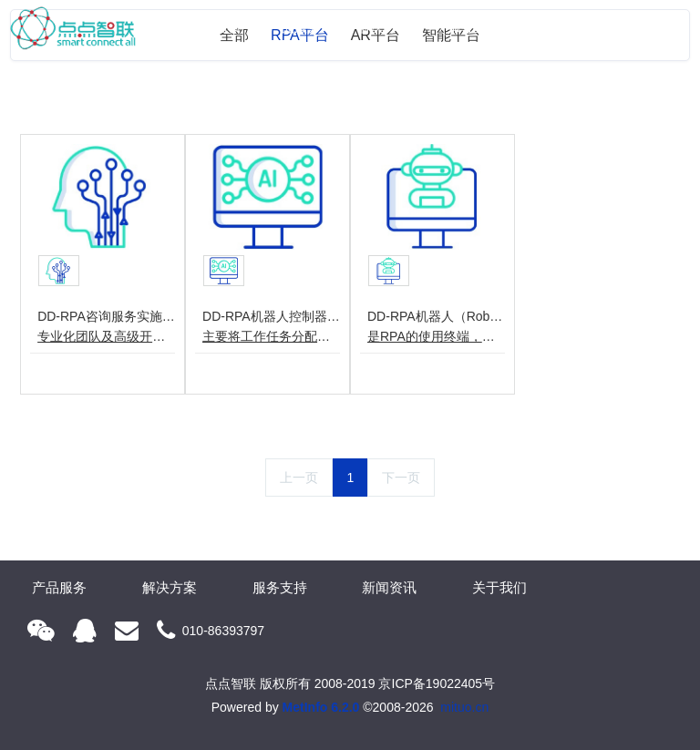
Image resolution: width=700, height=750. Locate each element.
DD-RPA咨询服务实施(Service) (106, 316)
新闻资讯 (552, 27)
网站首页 (216, 27)
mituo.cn (464, 707)
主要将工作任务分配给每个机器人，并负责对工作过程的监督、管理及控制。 (271, 336)
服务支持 (474, 27)
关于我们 (642, 27)
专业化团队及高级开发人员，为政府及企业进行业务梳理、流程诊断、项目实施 (106, 336)
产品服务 (294, 27)
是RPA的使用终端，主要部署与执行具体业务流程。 (436, 336)
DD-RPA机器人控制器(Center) (271, 316)
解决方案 (384, 27)
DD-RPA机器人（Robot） (436, 316)
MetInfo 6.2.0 (321, 707)
